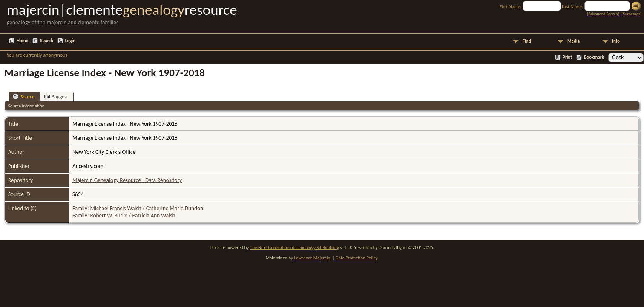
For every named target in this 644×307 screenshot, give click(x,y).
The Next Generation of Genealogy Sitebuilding (295, 248)
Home (22, 41)
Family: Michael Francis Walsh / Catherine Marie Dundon (138, 208)
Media (574, 41)
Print (567, 57)
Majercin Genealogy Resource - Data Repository (127, 180)
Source (24, 97)
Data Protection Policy (356, 258)
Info (616, 41)
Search (46, 41)
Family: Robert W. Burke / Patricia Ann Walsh (124, 216)
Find (527, 41)
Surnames (631, 14)
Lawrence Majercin (312, 258)
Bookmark (594, 57)
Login (70, 41)
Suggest (56, 97)
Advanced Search (603, 14)
